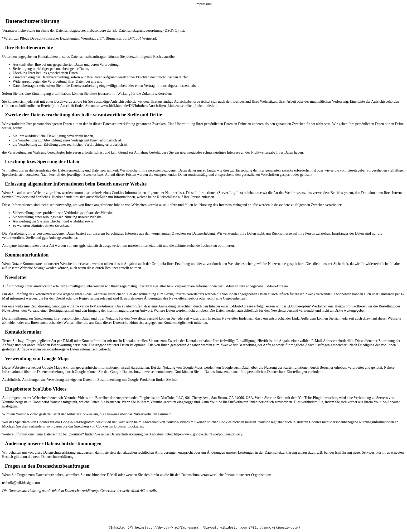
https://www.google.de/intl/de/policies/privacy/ (209, 434)
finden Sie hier (166, 380)
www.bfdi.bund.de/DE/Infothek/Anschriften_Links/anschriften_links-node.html (159, 106)
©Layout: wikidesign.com (225, 528)
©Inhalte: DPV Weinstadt (130, 528)
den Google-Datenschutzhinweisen (130, 372)
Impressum (203, 4)
